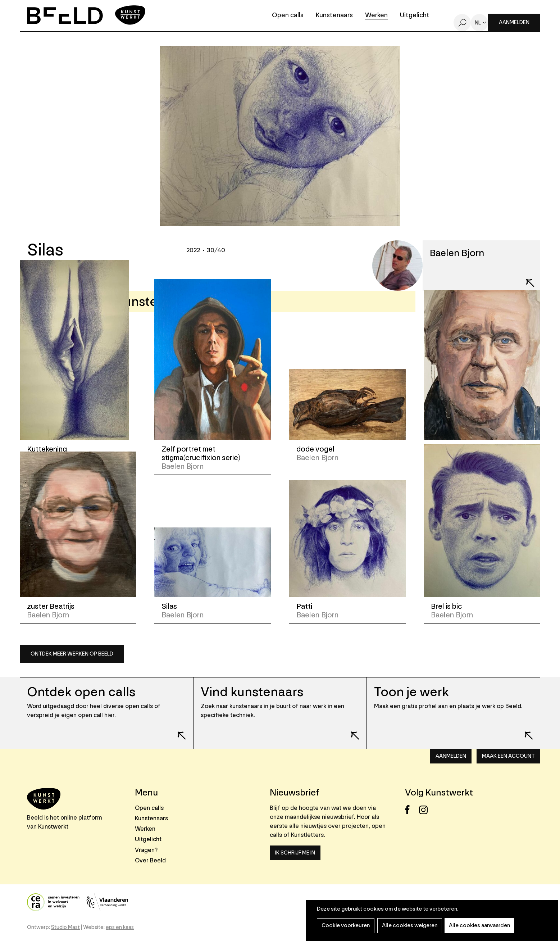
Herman (444, 449)
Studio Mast (65, 927)
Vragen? (146, 850)
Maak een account (508, 756)
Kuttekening (47, 449)
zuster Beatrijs (51, 606)
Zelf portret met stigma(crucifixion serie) (201, 454)
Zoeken (462, 23)
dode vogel (316, 449)
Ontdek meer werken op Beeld (72, 654)
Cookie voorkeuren (345, 926)
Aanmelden (514, 22)
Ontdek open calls (81, 692)
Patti (304, 606)
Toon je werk (412, 692)
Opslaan (55, 272)
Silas (169, 606)
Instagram (425, 810)
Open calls (288, 16)
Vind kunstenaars (252, 692)
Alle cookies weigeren (408, 926)
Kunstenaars (334, 16)
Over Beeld (150, 860)
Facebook (411, 810)
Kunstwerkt (53, 827)
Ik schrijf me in (295, 853)
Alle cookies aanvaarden (476, 926)
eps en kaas (120, 927)
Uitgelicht (415, 16)
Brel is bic (447, 606)
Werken (376, 16)
